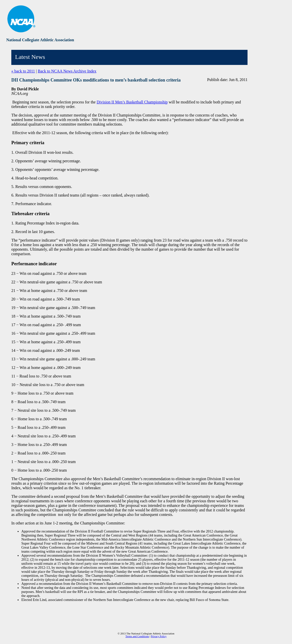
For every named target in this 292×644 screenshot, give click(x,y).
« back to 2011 (23, 71)
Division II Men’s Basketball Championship (132, 102)
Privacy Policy (159, 636)
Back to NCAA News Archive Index (67, 71)
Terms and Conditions (137, 636)
